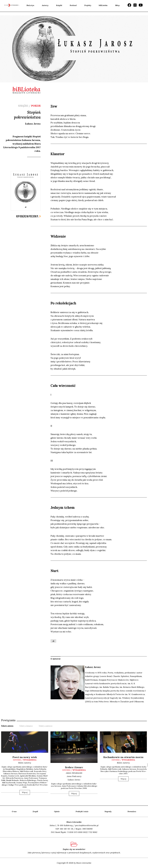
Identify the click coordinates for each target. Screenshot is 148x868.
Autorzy (45, 5)
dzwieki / (25, 760)
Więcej (25, 792)
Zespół (35, 811)
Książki (59, 5)
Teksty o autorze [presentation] (46, 726)
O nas (14, 811)
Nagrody (108, 811)
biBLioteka (103, 5)
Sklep (117, 5)
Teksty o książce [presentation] (26, 726)
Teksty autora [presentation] (7, 726)
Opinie (57, 811)
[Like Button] (53, 641)
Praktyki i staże (82, 811)
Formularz (132, 811)
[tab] (7, 726)
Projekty (88, 5)
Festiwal (73, 5)
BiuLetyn (30, 5)
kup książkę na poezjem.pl (27, 216)
